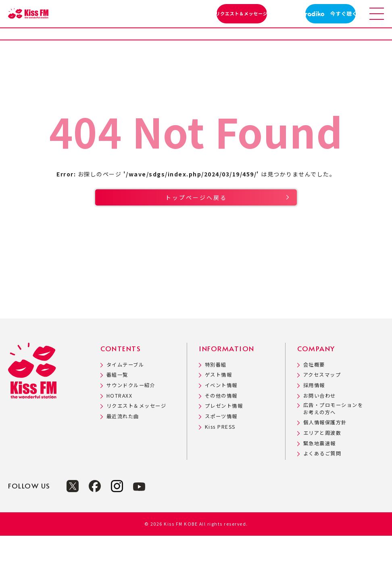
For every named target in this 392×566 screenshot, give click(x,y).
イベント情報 (221, 416)
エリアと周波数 (322, 463)
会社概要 (314, 395)
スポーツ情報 (221, 447)
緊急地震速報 (320, 474)
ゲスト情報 (219, 405)
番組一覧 (117, 405)
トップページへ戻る (196, 219)
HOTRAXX (120, 426)
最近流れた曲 (123, 447)
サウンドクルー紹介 (131, 416)
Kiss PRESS (220, 457)
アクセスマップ (322, 405)
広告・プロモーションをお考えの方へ (333, 439)
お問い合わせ (320, 426)
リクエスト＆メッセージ (137, 436)
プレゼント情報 (224, 436)
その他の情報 (221, 426)
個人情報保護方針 (325, 453)
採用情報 (314, 416)
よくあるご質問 (322, 484)
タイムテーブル (125, 395)
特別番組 (216, 395)
